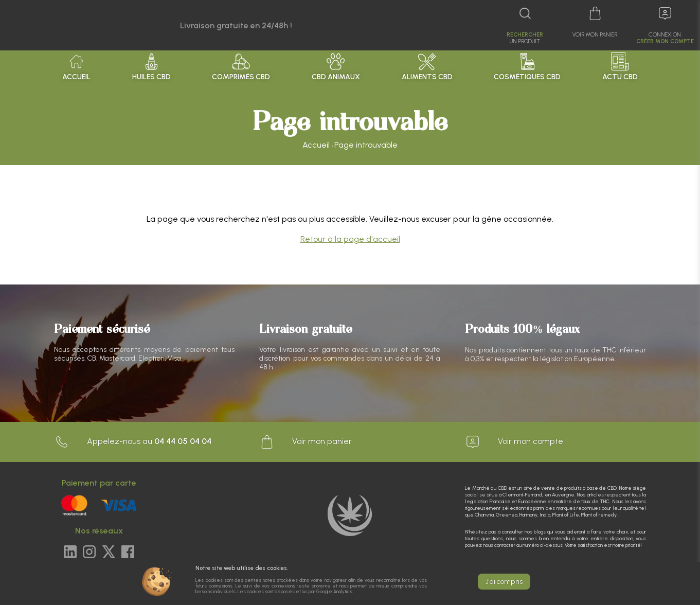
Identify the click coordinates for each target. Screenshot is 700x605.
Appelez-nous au (133, 442)
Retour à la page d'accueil (350, 239)
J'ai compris (504, 582)
